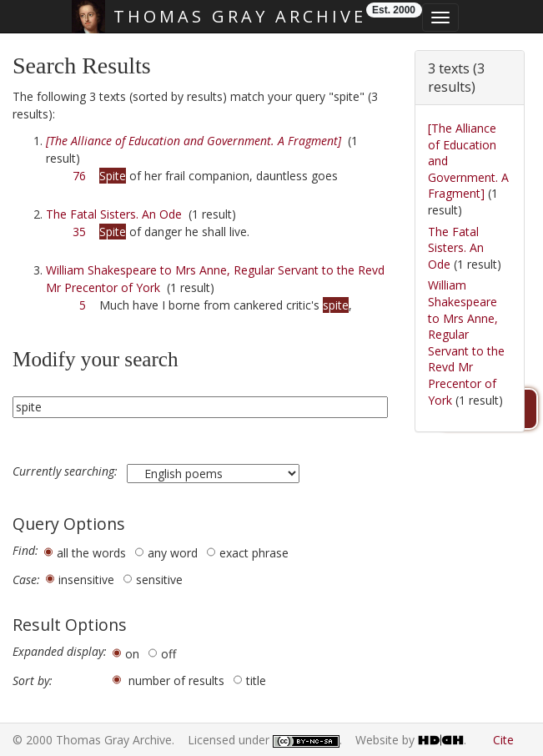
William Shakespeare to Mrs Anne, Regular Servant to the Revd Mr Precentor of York (466, 342)
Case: (26, 580)
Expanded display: (60, 652)
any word (173, 553)
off (168, 654)
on (132, 654)
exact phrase (254, 553)
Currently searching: (67, 471)
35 (79, 232)
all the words (91, 553)
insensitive (86, 580)
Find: (25, 551)
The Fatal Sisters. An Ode (114, 214)
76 (79, 176)
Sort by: (33, 681)
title (256, 680)
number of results (176, 680)
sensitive (159, 580)
